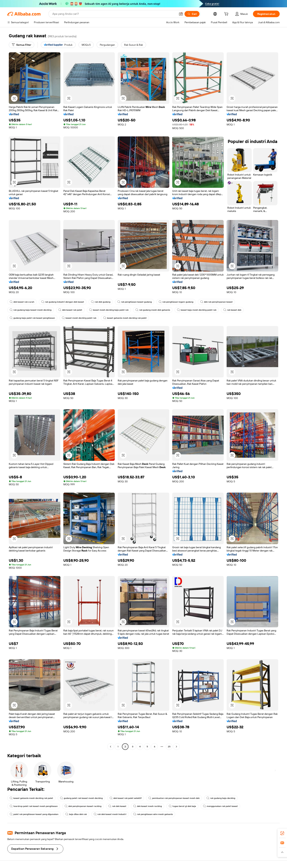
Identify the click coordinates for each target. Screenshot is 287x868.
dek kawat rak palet (70, 310)
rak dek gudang (101, 302)
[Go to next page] (176, 747)
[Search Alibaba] (114, 14)
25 (169, 747)
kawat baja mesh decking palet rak (197, 310)
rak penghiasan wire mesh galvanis (153, 814)
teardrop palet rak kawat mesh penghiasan (34, 806)
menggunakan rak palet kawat (220, 806)
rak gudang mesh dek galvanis (153, 310)
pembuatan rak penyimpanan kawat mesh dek (174, 798)
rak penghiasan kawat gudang (135, 302)
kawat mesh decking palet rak (79, 318)
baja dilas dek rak (76, 814)
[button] (181, 14)
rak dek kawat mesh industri (110, 814)
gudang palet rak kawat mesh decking (81, 798)
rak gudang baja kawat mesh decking (31, 310)
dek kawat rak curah (22, 302)
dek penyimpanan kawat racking (83, 806)
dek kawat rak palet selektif (126, 798)
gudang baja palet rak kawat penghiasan (32, 318)
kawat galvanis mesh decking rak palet (125, 318)
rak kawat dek (232, 310)
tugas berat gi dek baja (182, 806)
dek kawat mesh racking (148, 806)
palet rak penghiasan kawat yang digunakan (34, 814)
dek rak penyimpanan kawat (216, 302)
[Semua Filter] (22, 45)
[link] (282, 833)
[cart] (227, 14)
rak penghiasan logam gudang (176, 302)
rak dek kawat (117, 806)
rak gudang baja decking (221, 798)
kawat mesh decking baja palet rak (109, 310)
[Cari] (192, 14)
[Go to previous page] (111, 747)
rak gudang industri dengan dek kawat (63, 302)
